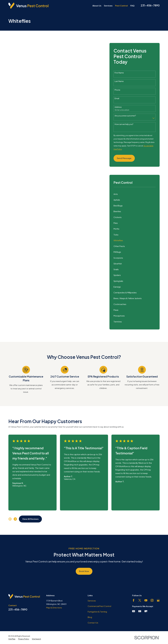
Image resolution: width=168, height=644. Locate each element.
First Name (119, 73)
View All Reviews (30, 519)
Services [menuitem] (108, 6)
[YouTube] (146, 600)
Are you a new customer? (125, 116)
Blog (90, 617)
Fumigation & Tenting (97, 612)
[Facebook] (134, 600)
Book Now (84, 571)
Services (92, 601)
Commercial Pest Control (99, 606)
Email (117, 98)
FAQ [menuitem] (132, 6)
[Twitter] (140, 600)
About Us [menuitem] (97, 6)
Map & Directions (54, 608)
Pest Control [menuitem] (121, 6)
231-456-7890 (150, 5)
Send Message (124, 158)
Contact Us (93, 623)
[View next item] (15, 519)
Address (118, 107)
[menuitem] (135, 194)
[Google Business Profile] (158, 600)
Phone (117, 90)
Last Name (119, 81)
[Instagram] (152, 600)
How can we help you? (124, 124)
